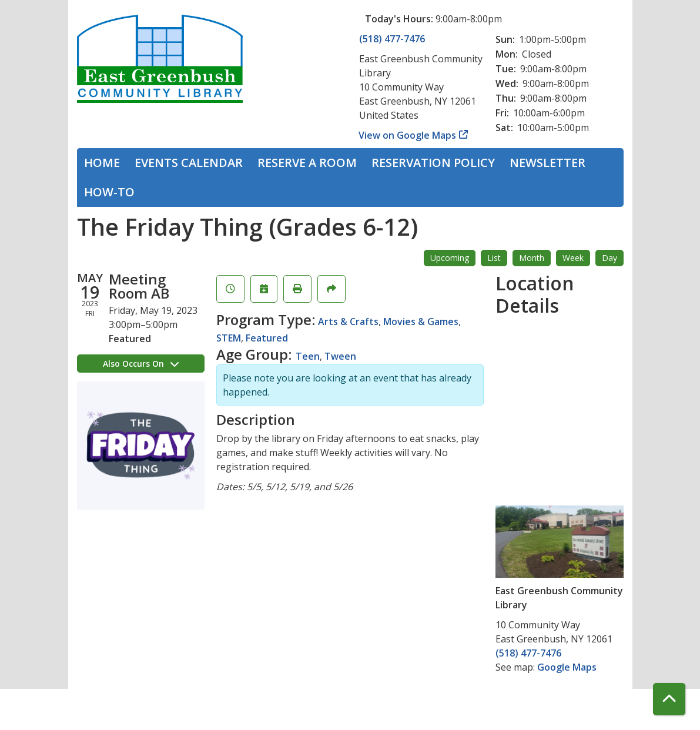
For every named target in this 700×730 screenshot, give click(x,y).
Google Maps (567, 667)
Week (573, 258)
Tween (340, 356)
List (494, 258)
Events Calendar (189, 163)
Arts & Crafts (348, 322)
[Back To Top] (669, 699)
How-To (109, 192)
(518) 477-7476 (392, 39)
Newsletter (547, 163)
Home (102, 163)
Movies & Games (421, 322)
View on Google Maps (408, 135)
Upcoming (450, 258)
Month (532, 258)
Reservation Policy (433, 163)
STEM (229, 338)
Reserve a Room (307, 163)
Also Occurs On (141, 364)
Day (609, 258)
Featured (267, 338)
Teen (308, 356)
